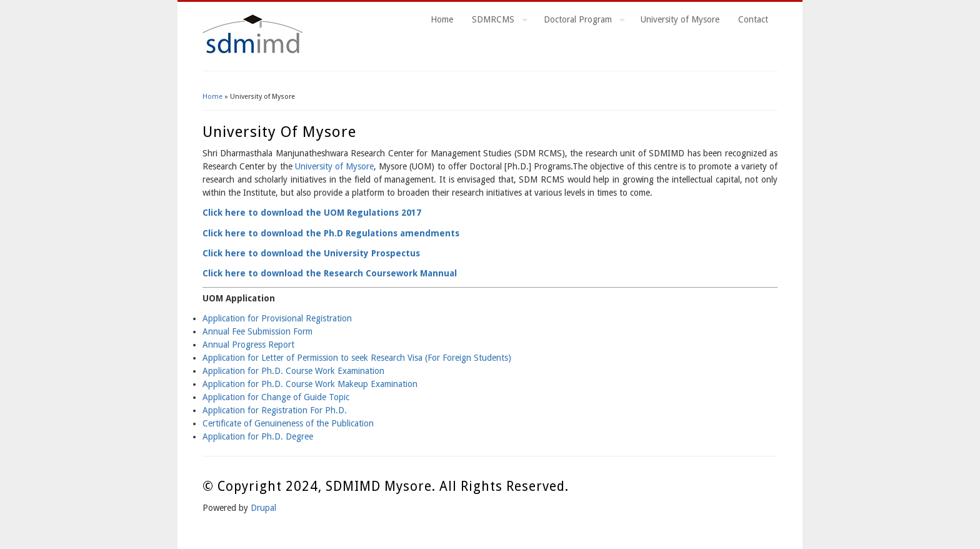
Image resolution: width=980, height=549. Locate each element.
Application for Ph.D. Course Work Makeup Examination (310, 384)
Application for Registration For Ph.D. (275, 410)
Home (442, 19)
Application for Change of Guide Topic (276, 397)
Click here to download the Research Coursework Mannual (330, 273)
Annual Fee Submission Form (257, 331)
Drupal (263, 508)
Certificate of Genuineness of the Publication (288, 423)
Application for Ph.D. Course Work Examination (293, 371)
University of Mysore (680, 19)
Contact (753, 19)
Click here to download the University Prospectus (311, 253)
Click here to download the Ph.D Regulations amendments (331, 233)
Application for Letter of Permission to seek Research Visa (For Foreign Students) (357, 358)
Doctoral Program (580, 21)
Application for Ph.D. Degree (258, 436)
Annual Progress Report (248, 345)
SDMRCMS (495, 21)
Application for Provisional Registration (277, 318)
